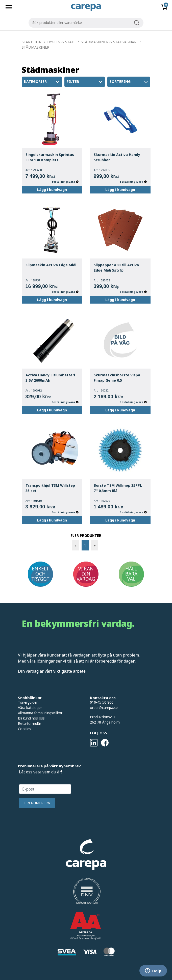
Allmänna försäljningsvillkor (40, 713)
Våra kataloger (30, 708)
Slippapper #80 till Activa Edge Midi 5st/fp (116, 268)
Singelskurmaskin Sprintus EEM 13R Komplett (50, 157)
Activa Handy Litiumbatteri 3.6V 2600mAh (50, 378)
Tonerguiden (28, 702)
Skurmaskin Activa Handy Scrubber (117, 157)
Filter (85, 82)
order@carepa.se (104, 708)
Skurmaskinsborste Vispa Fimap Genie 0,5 (117, 378)
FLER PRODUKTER (86, 535)
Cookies (24, 729)
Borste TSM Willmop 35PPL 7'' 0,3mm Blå (118, 488)
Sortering (129, 82)
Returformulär (30, 723)
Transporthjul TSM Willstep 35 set (50, 488)
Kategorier (42, 82)
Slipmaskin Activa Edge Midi (51, 265)
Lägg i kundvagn (52, 190)
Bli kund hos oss (31, 718)
